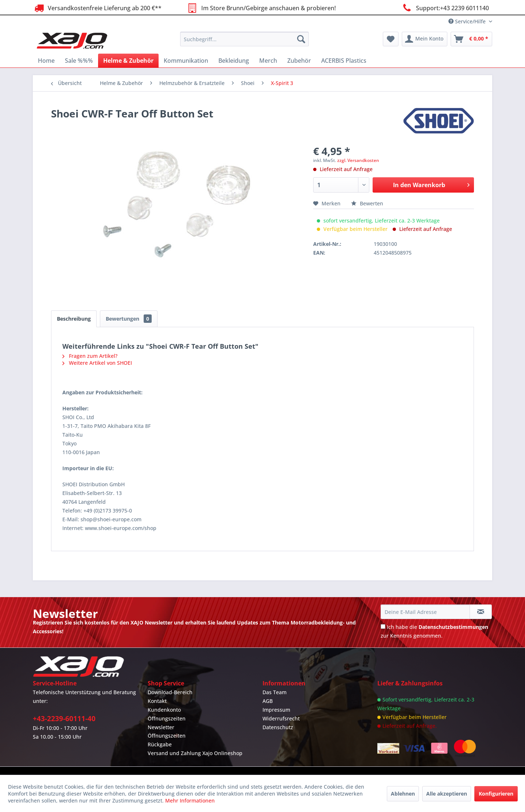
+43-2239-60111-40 (64, 719)
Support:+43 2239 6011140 (445, 8)
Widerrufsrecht (281, 718)
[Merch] (268, 61)
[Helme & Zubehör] (128, 61)
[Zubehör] (299, 61)
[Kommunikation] (186, 61)
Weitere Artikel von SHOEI (97, 363)
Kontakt (157, 701)
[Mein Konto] (425, 39)
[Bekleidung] (234, 61)
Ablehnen (403, 794)
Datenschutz (278, 727)
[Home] (46, 61)
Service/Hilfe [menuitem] (468, 21)
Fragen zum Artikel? (90, 356)
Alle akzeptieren (447, 794)
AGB (268, 701)
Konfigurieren (496, 794)
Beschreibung (74, 319)
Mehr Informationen (190, 801)
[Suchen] (301, 39)
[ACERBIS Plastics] (344, 61)
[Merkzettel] (391, 39)
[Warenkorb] (471, 39)
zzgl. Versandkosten (358, 160)
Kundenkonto (164, 710)
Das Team (275, 692)
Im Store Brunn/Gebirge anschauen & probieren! (261, 8)
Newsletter (161, 727)
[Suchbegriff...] (244, 39)
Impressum (276, 710)
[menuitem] (244, 39)
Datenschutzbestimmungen (453, 627)
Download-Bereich (170, 692)
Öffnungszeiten (167, 718)
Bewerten (367, 203)
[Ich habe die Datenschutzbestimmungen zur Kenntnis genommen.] (383, 627)
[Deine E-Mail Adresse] (425, 612)
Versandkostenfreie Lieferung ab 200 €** (97, 8)
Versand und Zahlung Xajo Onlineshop (195, 753)
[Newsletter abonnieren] (481, 612)
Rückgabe (160, 744)
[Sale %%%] (79, 61)
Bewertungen (129, 319)
